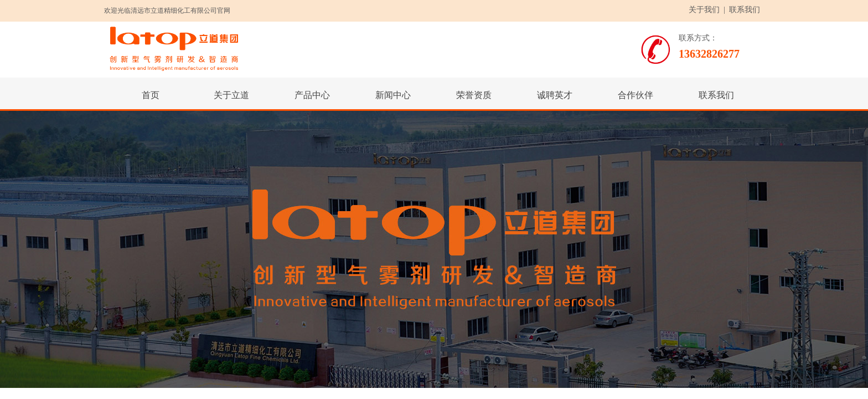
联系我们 (745, 10)
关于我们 (704, 10)
